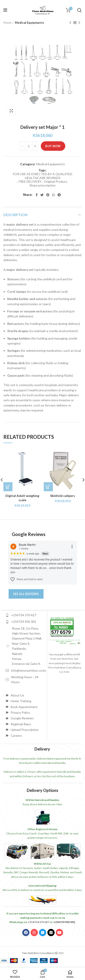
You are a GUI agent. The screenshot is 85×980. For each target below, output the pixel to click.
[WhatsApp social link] (53, 195)
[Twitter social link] (42, 195)
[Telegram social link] (59, 195)
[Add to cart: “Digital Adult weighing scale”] (8, 487)
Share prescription (42, 185)
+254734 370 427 (39, 922)
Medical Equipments (29, 23)
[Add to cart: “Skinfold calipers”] (48, 487)
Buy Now (53, 146)
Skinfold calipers (63, 496)
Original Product (55, 182)
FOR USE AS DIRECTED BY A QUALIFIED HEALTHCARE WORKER (43, 176)
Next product (79, 23)
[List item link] (25, 615)
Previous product (70, 23)
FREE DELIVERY (30, 182)
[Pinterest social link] (48, 195)
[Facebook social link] (37, 195)
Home (7, 23)
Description (15, 215)
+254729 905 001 (64, 922)
